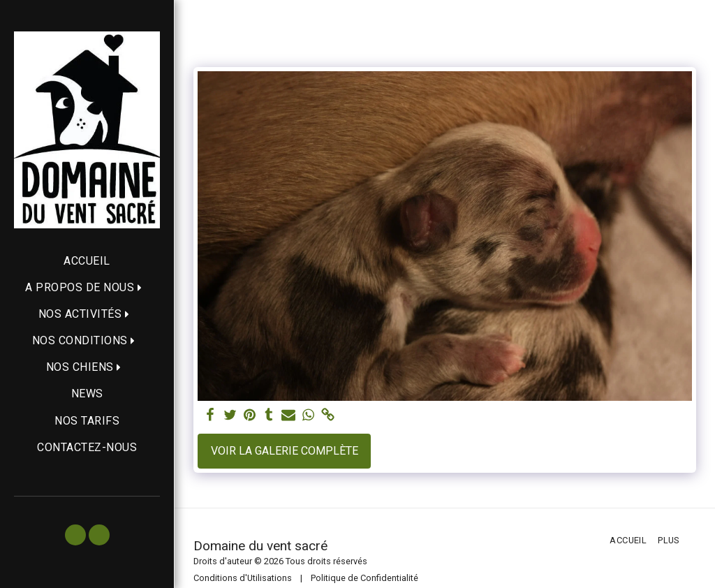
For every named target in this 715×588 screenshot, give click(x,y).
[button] (87, 287)
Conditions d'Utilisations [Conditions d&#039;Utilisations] (243, 578)
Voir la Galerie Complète (285, 451)
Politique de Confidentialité (364, 578)
